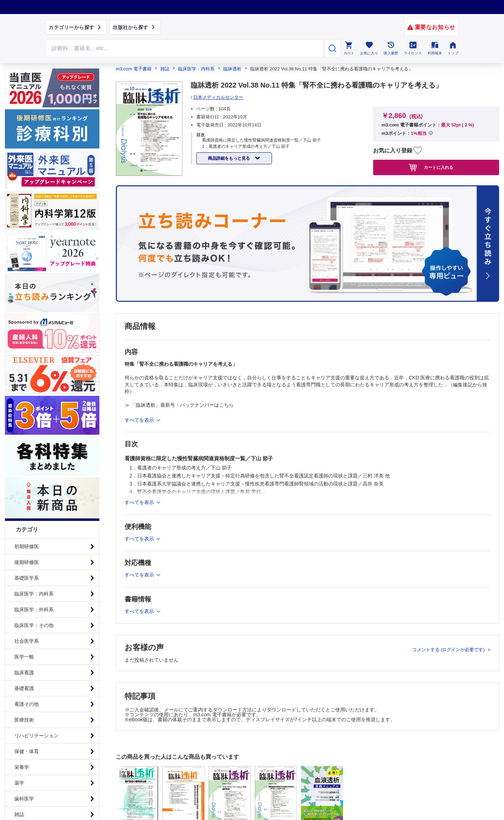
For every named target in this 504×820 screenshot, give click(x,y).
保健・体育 (27, 751)
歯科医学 (24, 799)
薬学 (19, 783)
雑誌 (165, 69)
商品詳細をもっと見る (229, 158)
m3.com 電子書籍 (134, 69)
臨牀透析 (232, 69)
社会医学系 (27, 641)
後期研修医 (27, 562)
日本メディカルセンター (218, 97)
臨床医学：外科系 (34, 609)
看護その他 (27, 704)
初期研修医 (27, 546)
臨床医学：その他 (34, 625)
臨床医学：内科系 (34, 594)
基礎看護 (24, 688)
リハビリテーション (36, 736)
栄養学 (22, 767)
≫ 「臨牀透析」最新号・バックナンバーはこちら (179, 405)
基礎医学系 (27, 578)
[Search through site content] (185, 48)
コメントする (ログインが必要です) (449, 650)
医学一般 (24, 657)
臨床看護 (24, 673)
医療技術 (24, 720)
